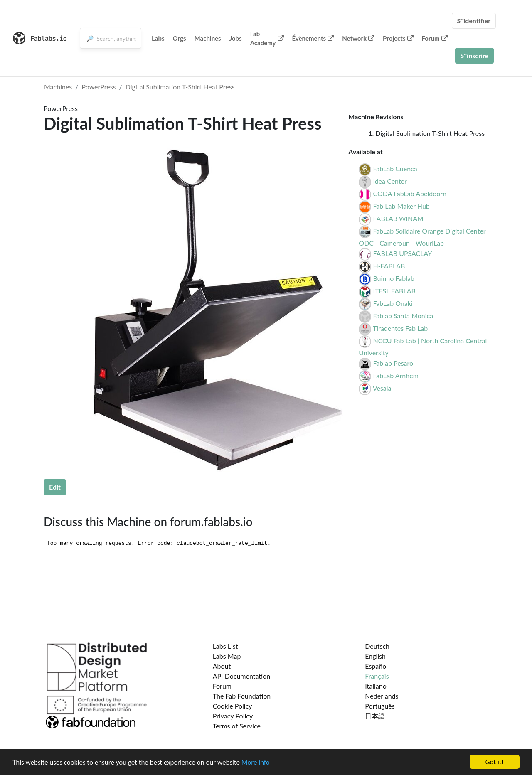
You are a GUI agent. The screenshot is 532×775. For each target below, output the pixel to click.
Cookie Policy (233, 706)
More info (256, 762)
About (222, 666)
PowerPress (99, 87)
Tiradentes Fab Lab (400, 328)
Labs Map (227, 656)
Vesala (382, 388)
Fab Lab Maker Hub (401, 206)
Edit (55, 487)
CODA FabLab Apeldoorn (410, 193)
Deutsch (377, 646)
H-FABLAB (389, 266)
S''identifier (474, 21)
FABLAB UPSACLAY (402, 253)
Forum (435, 38)
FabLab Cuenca (395, 169)
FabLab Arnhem (395, 375)
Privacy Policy (233, 716)
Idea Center (390, 181)
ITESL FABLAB (394, 291)
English (375, 656)
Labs (158, 38)
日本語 (375, 716)
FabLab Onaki (393, 303)
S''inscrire (475, 55)
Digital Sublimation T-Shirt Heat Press (180, 87)
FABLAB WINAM (398, 218)
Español (376, 666)
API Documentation (242, 676)
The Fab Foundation (242, 696)
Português (380, 706)
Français (377, 676)
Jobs (236, 38)
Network (358, 38)
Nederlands (382, 696)
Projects (398, 38)
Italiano (376, 686)
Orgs (180, 38)
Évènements (313, 38)
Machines (208, 38)
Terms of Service (237, 726)
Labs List (225, 646)
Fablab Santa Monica (403, 316)
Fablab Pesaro (393, 363)
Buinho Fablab (393, 278)
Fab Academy (267, 38)
